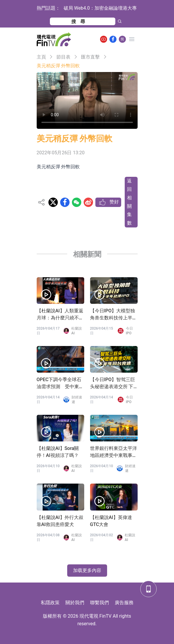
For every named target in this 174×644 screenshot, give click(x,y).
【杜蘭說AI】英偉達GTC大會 (111, 521)
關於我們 (75, 603)
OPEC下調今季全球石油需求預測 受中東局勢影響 (60, 383)
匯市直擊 (90, 57)
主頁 (41, 57)
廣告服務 (124, 603)
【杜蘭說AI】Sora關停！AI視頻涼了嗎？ (58, 452)
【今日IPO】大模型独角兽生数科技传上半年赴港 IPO (114, 315)
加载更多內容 (87, 570)
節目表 (63, 57)
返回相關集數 (129, 202)
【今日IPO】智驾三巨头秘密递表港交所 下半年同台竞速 (113, 383)
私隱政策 (50, 603)
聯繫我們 (99, 603)
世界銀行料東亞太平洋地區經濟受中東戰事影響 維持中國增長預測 (114, 452)
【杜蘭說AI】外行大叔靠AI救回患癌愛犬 (60, 521)
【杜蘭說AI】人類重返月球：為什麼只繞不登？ (60, 315)
